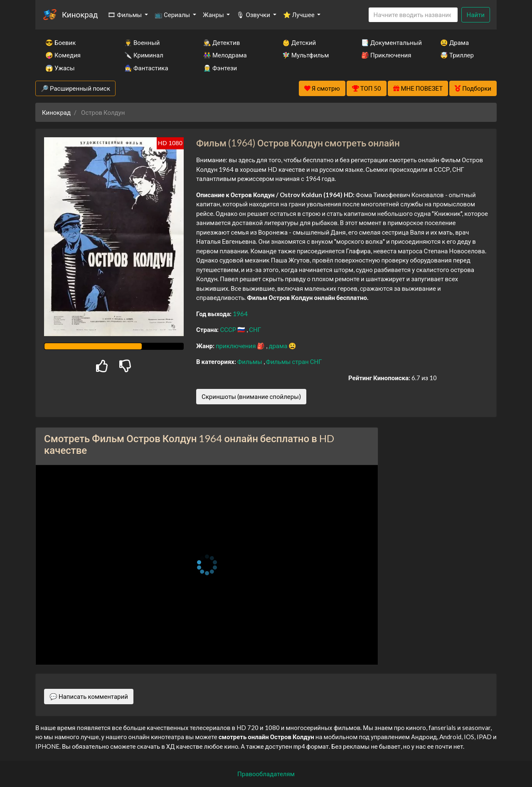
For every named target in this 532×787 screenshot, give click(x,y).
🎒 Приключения (386, 55)
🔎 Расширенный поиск (75, 88)
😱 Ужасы (60, 68)
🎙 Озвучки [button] (254, 15)
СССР (229, 329)
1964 (240, 314)
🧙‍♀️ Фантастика (146, 68)
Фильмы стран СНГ (294, 361)
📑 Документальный (389, 42)
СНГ (255, 329)
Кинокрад (80, 14)
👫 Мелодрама (225, 55)
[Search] (413, 15)
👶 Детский (299, 42)
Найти (476, 15)
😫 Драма (454, 42)
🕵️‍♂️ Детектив (222, 42)
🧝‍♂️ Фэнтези (220, 68)
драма (278, 346)
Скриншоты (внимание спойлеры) (251, 396)
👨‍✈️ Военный (142, 42)
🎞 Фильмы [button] (125, 15)
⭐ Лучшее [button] (299, 15)
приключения (236, 346)
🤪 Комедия (63, 55)
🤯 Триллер (457, 55)
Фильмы (250, 361)
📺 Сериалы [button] (173, 15)
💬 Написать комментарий (89, 696)
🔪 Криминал (144, 55)
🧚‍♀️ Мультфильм (305, 55)
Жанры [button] (214, 15)
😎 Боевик (60, 42)
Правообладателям (266, 774)
